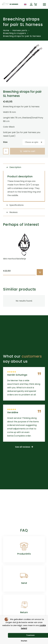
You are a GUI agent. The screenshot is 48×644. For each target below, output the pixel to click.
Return (24, 612)
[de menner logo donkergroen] (10, 4)
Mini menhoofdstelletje (15, 259)
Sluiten (24, 641)
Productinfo (24, 554)
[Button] (31, 4)
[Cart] (36, 4)
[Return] (24, 605)
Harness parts (20, 30)
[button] (44, 4)
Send (24, 583)
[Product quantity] (6, 151)
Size (5, 142)
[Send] (24, 576)
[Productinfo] (24, 546)
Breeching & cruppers (15, 33)
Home (6, 30)
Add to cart (29, 151)
